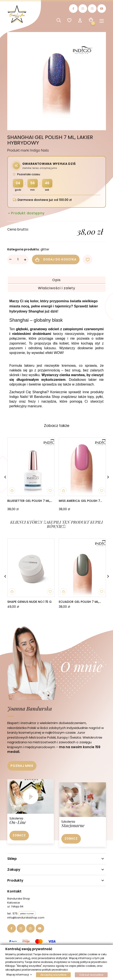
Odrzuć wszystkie (91, 975)
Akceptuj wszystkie (53, 975)
